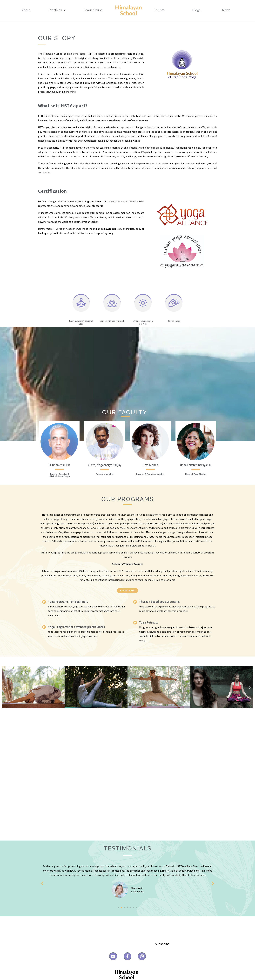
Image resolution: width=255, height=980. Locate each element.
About (26, 10)
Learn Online (93, 10)
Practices (57, 10)
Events (164, 10)
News (228, 10)
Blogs (198, 10)
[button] (5, 687)
